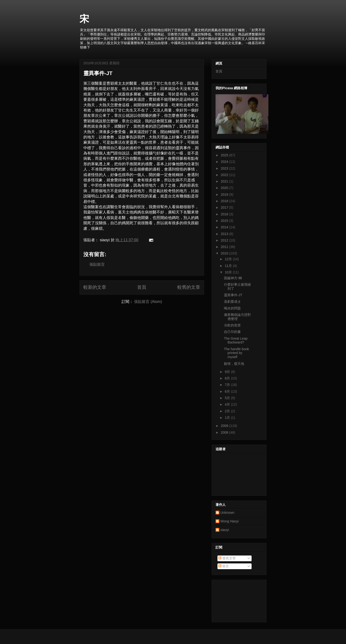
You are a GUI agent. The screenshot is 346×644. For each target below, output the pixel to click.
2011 (225, 247)
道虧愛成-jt (232, 301)
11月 (229, 266)
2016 (225, 214)
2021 (225, 181)
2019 (225, 195)
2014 (225, 227)
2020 (225, 188)
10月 (229, 272)
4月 (228, 404)
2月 (228, 411)
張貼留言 (97, 264)
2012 (225, 240)
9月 (228, 372)
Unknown (227, 513)
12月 (229, 259)
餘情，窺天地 (234, 364)
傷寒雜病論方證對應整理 (237, 317)
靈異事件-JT (98, 73)
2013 (225, 234)
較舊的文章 (189, 287)
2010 (225, 253)
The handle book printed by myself (236, 353)
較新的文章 (95, 287)
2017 (225, 207)
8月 (228, 378)
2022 (225, 175)
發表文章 (227, 558)
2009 (225, 426)
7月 (228, 385)
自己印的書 (232, 332)
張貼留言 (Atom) (148, 302)
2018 (225, 201)
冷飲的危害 (232, 325)
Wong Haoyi (229, 521)
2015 (225, 221)
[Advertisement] (237, 600)
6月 (228, 391)
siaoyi (225, 530)
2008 (225, 432)
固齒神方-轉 (233, 278)
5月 (228, 398)
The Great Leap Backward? (236, 340)
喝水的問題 (232, 308)
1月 (228, 418)
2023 (225, 168)
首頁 (142, 287)
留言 (224, 566)
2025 (225, 155)
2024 (225, 162)
